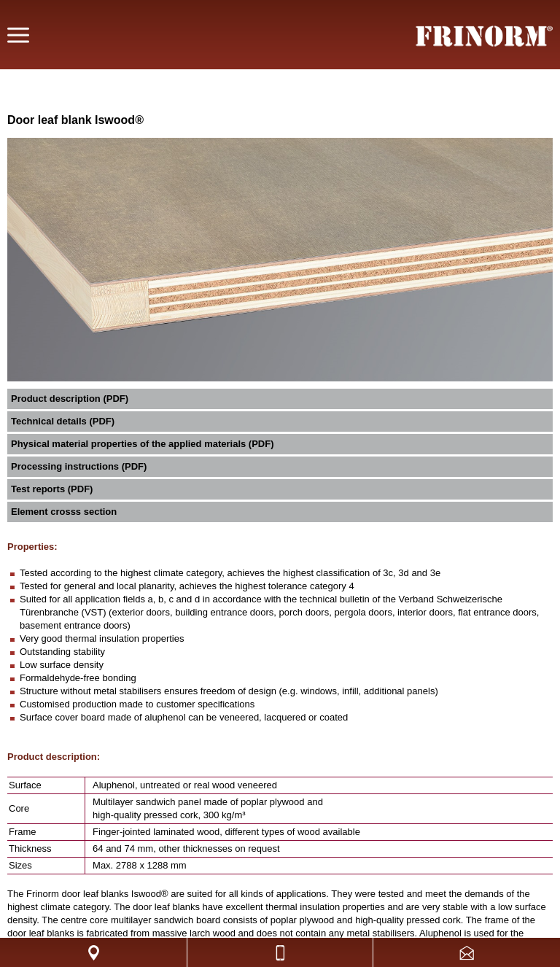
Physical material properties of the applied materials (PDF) (143, 444)
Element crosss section (64, 512)
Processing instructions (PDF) (79, 466)
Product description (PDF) (70, 399)
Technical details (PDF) (63, 421)
